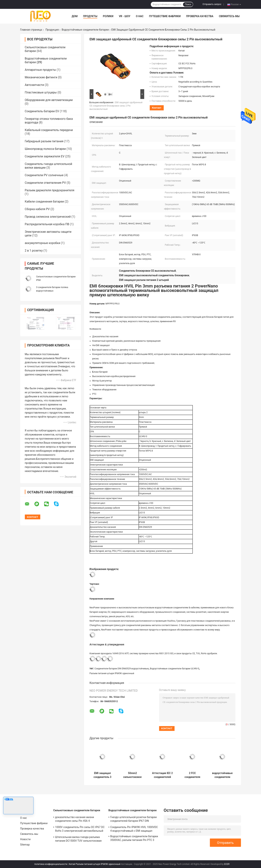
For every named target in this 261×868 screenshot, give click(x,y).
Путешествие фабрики (165, 16)
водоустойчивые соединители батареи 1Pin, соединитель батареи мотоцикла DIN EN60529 (222, 775)
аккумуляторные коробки (43, 243)
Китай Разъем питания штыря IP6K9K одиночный (95, 864)
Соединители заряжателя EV (45, 156)
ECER (227, 864)
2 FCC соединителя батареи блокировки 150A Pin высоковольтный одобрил (192, 775)
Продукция (52, 30)
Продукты (90, 16)
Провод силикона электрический (48, 217)
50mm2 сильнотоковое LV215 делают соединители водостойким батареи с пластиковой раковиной (132, 775)
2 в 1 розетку (34, 251)
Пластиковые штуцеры (41, 92)
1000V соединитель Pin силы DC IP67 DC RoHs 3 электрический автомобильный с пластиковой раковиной (80, 829)
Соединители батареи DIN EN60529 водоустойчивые (122, 669)
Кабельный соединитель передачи (49, 130)
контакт (157, 108)
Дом (75, 16)
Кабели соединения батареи (44, 202)
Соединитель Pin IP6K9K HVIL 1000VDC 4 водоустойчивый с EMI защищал (134, 829)
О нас (140, 16)
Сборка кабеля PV (37, 209)
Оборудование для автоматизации (49, 100)
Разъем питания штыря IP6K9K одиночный (112, 673)
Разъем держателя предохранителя (50, 190)
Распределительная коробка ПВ (47, 224)
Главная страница (31, 30)
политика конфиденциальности (51, 864)
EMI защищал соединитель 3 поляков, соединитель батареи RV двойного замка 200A (102, 775)
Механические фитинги (41, 77)
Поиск (188, 4)
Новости (25, 839)
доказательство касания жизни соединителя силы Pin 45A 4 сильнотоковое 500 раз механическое (79, 820)
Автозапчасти (34, 85)
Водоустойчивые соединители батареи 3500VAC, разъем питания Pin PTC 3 (134, 838)
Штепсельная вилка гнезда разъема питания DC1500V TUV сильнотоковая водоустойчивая (78, 839)
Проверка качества (200, 16)
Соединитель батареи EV (42, 111)
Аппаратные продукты (40, 70)
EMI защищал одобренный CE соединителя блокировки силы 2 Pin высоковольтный (116, 106)
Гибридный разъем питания (44, 141)
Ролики (108, 16)
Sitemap (25, 845)
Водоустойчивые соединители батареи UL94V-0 (175, 669)
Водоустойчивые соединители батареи (85, 30)
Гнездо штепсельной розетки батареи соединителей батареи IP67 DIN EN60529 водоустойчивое (134, 820)
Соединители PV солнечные (44, 175)
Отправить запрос (212, 4)
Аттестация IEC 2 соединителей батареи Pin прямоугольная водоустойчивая (163, 775)
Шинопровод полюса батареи (45, 149)
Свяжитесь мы (229, 16)
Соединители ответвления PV (45, 183)
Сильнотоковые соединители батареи (77, 810)
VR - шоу (125, 16)
